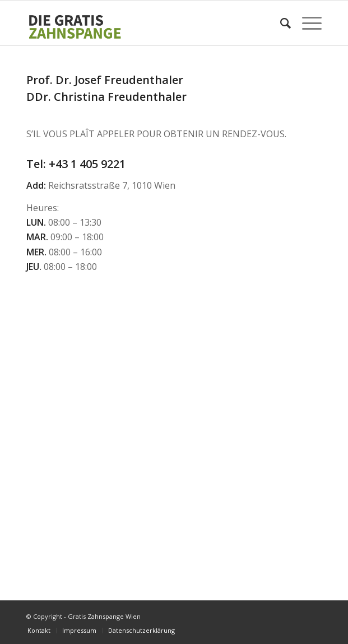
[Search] (280, 23)
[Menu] (306, 23)
